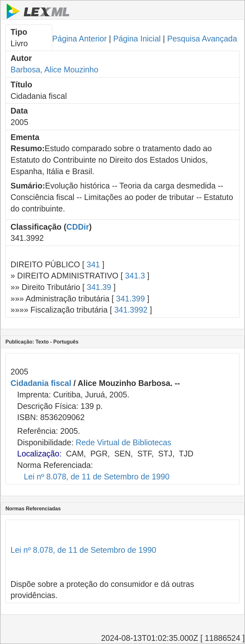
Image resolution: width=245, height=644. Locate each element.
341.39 (99, 287)
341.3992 (131, 310)
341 (93, 264)
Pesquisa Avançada (202, 39)
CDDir (78, 227)
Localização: (39, 454)
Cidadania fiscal (41, 383)
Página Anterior (80, 39)
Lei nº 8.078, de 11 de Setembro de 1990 (97, 477)
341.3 (135, 276)
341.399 (130, 299)
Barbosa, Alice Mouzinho (54, 70)
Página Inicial (137, 39)
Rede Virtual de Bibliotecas (123, 442)
